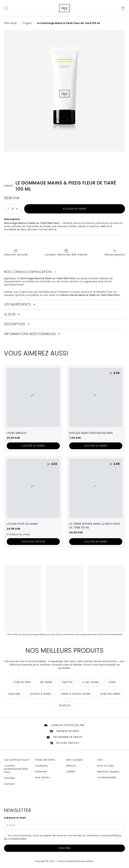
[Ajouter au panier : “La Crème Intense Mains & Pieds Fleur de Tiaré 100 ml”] (96, 542)
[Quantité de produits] (13, 209)
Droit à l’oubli (106, 766)
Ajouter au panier (75, 209)
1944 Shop (10, 23)
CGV (100, 760)
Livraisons (41, 766)
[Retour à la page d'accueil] (64, 8)
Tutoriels (9, 778)
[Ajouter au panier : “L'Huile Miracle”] (33, 446)
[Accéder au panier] (123, 8)
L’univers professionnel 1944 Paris (16, 769)
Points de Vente (45, 760)
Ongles (27, 23)
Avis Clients (42, 778)
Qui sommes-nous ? (17, 760)
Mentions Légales (108, 772)
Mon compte (74, 760)
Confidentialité (107, 778)
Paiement (41, 772)
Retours (71, 766)
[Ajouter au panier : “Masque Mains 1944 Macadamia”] (96, 446)
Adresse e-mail (15, 818)
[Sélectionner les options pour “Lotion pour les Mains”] (33, 542)
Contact (9, 784)
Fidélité (71, 772)
